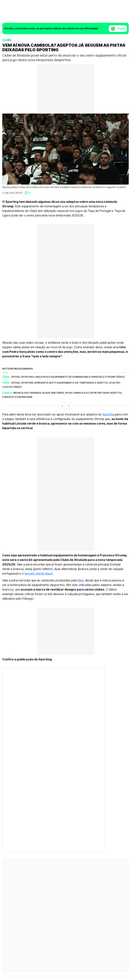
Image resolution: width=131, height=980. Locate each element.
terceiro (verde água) (39, 573)
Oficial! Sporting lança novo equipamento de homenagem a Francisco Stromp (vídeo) (68, 377)
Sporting (109, 414)
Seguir (118, 29)
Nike (81, 580)
